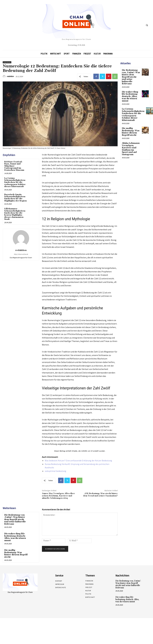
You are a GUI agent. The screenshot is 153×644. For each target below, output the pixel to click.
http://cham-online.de (21, 254)
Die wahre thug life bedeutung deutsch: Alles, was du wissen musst (15, 536)
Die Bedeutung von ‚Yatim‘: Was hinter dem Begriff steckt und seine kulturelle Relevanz (16, 519)
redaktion (10, 76)
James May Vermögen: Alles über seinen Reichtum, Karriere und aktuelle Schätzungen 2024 (58, 496)
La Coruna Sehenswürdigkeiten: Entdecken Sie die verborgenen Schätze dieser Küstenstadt (15, 182)
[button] (147, 25)
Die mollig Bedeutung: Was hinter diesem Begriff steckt (16, 551)
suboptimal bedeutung (55, 471)
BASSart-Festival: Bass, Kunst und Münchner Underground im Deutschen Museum (14, 166)
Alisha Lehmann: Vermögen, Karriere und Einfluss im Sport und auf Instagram (130, 141)
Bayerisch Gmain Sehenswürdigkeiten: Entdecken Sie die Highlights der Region (15, 198)
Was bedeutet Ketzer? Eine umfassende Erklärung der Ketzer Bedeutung (78, 460)
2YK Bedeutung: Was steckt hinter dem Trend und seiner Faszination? (100, 495)
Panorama (7, 62)
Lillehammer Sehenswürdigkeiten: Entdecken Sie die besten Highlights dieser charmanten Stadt (15, 214)
